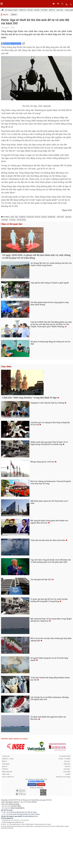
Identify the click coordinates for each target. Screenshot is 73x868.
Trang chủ (5, 15)
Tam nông (67, 806)
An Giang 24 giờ (11, 10)
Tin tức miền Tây (8, 811)
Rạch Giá (68, 217)
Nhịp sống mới (7, 806)
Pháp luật (67, 798)
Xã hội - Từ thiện (41, 10)
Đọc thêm (7, 383)
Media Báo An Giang (63, 811)
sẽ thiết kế (22, 217)
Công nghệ (6, 798)
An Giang (12, 220)
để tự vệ (38, 217)
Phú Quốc (5, 220)
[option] (16, 781)
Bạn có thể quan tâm (12, 224)
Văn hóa (67, 800)
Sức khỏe (67, 803)
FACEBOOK (32, 819)
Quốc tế (14, 15)
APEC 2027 (60, 217)
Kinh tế (52, 10)
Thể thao (5, 803)
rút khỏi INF (51, 217)
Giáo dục (60, 10)
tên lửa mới (30, 217)
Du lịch (68, 808)
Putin (12, 217)
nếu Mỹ (44, 217)
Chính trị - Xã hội (26, 10)
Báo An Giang (21, 220)
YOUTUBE (41, 819)
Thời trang (6, 808)
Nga (17, 217)
